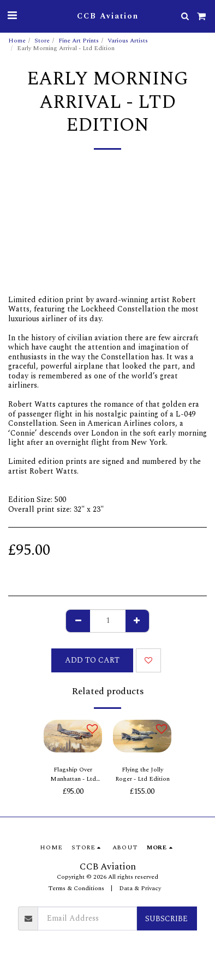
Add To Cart (92, 660)
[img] (73, 736)
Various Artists (128, 41)
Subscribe (166, 919)
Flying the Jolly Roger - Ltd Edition (142, 774)
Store (42, 41)
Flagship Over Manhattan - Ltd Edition (73, 775)
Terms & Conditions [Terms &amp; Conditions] (76, 888)
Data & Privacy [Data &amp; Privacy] (140, 888)
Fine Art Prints (79, 41)
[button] (12, 16)
